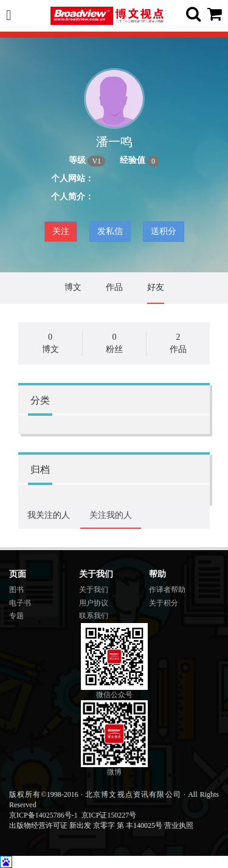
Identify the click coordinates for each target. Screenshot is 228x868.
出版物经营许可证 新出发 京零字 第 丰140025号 (86, 825)
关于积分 (164, 603)
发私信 (110, 231)
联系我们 (94, 616)
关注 (61, 231)
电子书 (20, 603)
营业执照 (179, 825)
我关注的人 (49, 515)
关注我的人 (111, 515)
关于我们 (94, 590)
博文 (73, 287)
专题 (16, 616)
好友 (156, 287)
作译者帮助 (167, 590)
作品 (114, 287)
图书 (16, 590)
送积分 (164, 231)
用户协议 (94, 603)
